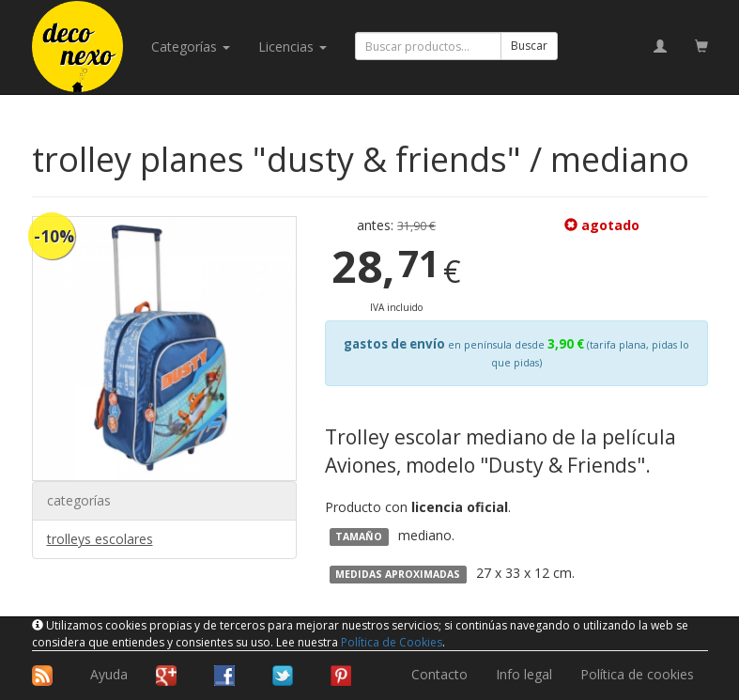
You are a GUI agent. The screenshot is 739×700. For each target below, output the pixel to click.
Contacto (439, 674)
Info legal (524, 674)
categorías (191, 47)
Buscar (529, 46)
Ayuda (109, 674)
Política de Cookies (392, 642)
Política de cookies (637, 674)
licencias (293, 47)
